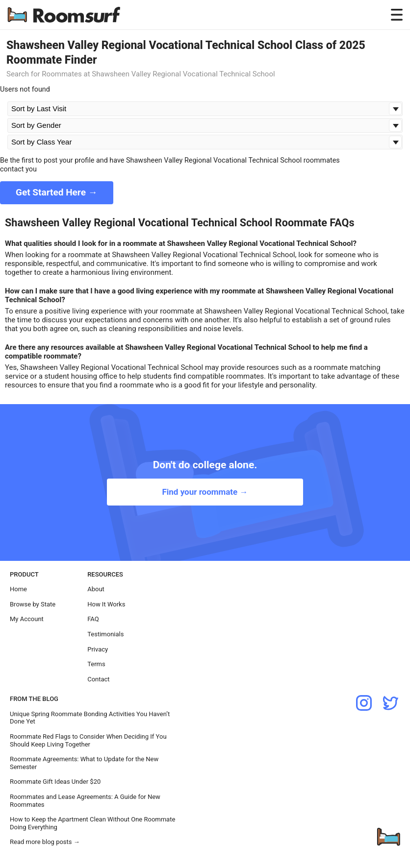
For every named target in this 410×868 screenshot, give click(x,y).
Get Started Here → (57, 192)
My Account (27, 619)
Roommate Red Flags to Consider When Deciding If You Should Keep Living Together (88, 740)
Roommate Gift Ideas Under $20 (55, 782)
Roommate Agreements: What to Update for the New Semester (84, 763)
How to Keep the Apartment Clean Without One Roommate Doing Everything (92, 823)
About (96, 589)
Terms (96, 664)
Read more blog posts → (45, 842)
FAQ (93, 619)
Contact (98, 679)
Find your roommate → (205, 492)
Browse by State (33, 604)
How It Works (106, 604)
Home (18, 589)
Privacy (98, 649)
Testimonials (105, 634)
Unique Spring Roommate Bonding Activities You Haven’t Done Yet (90, 718)
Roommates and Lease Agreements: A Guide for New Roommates (85, 801)
